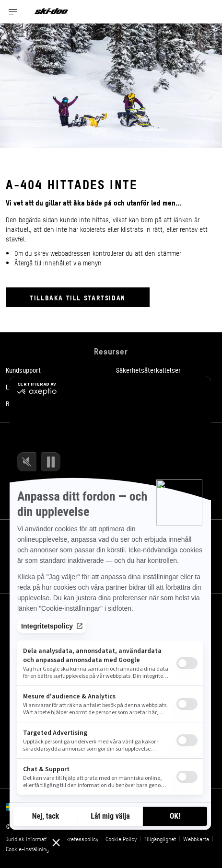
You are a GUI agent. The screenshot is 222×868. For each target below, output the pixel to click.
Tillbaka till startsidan (78, 297)
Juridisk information (29, 839)
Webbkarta (196, 839)
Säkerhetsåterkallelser (148, 370)
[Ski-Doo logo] (51, 12)
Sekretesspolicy (79, 839)
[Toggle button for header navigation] (13, 12)
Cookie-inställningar (30, 849)
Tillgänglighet (160, 839)
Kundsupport (23, 370)
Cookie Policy (121, 839)
